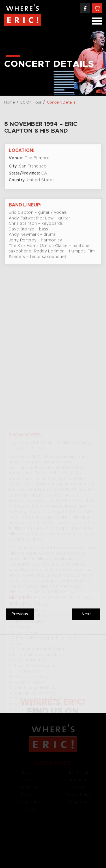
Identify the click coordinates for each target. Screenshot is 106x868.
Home (10, 103)
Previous (20, 614)
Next (86, 614)
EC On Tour (31, 103)
